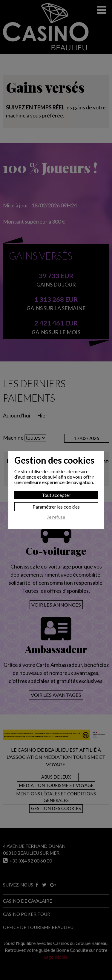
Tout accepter (56, 495)
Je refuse (56, 517)
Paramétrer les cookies (56, 507)
